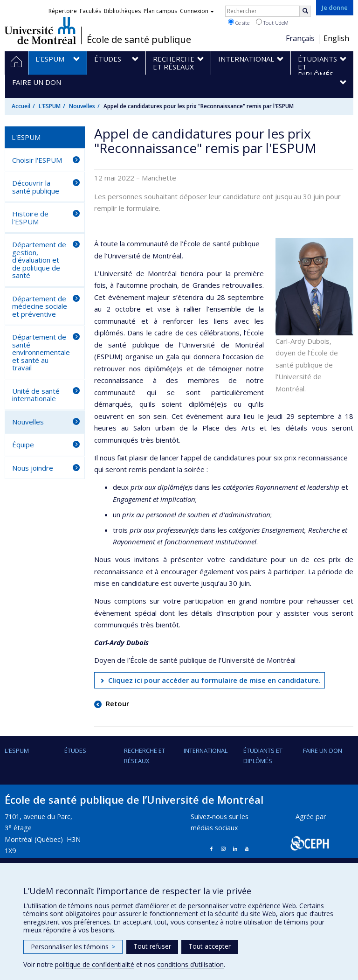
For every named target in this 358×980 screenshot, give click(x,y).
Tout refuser (152, 946)
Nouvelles (82, 106)
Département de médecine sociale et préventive (40, 306)
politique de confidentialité (95, 964)
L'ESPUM (50, 106)
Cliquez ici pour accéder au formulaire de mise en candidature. (214, 680)
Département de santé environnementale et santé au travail (41, 352)
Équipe (23, 445)
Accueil (21, 106)
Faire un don (323, 751)
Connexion (197, 11)
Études (75, 751)
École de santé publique (139, 40)
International (206, 751)
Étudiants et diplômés (263, 756)
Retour (117, 703)
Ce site (239, 22)
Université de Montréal (40, 30)
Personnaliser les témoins (73, 947)
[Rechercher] (305, 11)
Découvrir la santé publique (36, 187)
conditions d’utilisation (190, 964)
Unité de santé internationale (36, 395)
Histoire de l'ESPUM (30, 218)
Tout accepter (210, 946)
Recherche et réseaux (145, 756)
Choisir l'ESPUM (37, 160)
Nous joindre (33, 468)
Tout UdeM (272, 22)
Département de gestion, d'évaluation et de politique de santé (39, 260)
